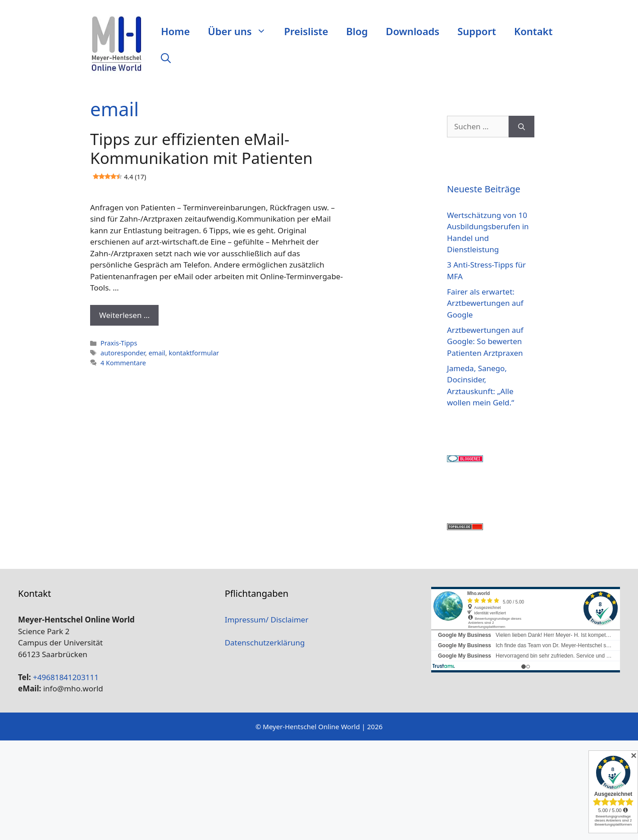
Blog (357, 31)
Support (477, 31)
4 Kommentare (123, 363)
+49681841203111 (66, 677)
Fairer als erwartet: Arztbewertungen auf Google (485, 303)
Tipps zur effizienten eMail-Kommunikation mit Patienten (201, 157)
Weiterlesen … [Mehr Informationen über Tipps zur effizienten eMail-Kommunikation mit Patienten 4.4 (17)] (124, 315)
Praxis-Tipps (119, 343)
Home (175, 31)
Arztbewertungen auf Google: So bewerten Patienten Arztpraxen (485, 341)
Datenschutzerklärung (265, 642)
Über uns (241, 31)
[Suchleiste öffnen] (166, 58)
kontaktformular (194, 353)
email (157, 353)
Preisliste (306, 31)
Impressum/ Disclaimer (267, 620)
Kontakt (533, 31)
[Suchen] (522, 127)
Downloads (412, 31)
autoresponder (123, 353)
